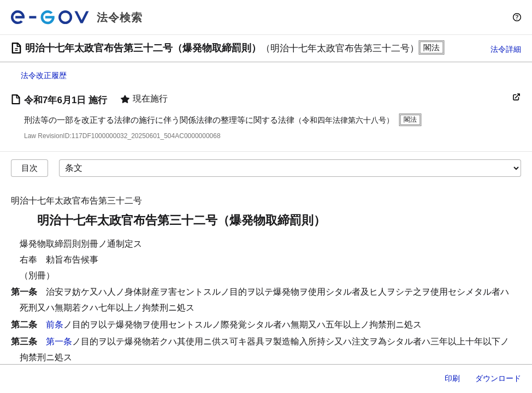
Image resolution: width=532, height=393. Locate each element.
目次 (29, 168)
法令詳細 (506, 49)
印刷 (452, 378)
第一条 (59, 341)
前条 (55, 324)
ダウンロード (498, 378)
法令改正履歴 (44, 75)
